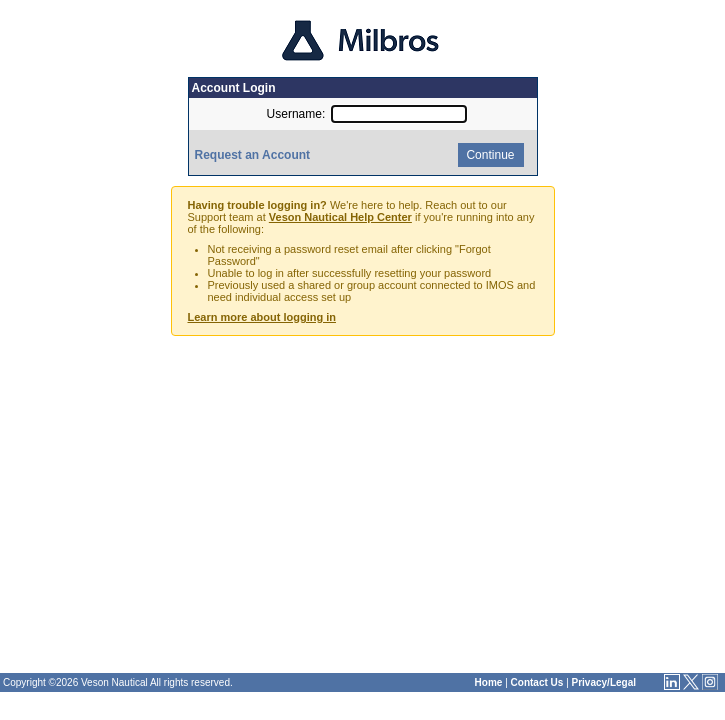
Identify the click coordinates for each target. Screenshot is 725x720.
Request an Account (253, 155)
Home (489, 682)
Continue (488, 155)
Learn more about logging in (262, 317)
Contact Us (537, 682)
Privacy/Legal (604, 682)
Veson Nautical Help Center (340, 217)
